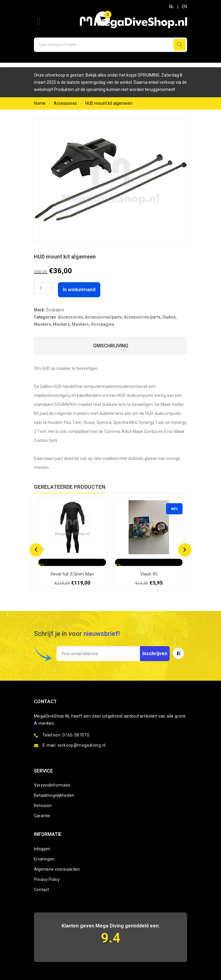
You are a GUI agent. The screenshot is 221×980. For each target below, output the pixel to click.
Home (40, 103)
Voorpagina (102, 324)
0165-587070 (76, 735)
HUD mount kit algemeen (109, 103)
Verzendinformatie (52, 785)
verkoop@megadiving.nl (81, 745)
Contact (41, 890)
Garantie (42, 816)
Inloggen (42, 849)
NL (171, 7)
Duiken (169, 317)
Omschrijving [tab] (111, 346)
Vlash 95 (149, 574)
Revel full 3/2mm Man (72, 574)
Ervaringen (44, 859)
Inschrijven (155, 653)
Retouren (43, 806)
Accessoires (65, 103)
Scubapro (55, 310)
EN (185, 7)
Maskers (42, 324)
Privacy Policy (47, 879)
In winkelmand (79, 289)
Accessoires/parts (103, 317)
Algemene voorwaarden (57, 869)
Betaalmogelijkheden (54, 795)
